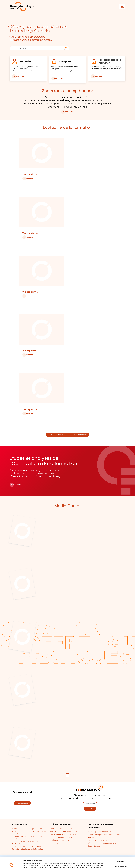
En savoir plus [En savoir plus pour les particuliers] (19, 76)
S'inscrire (90, 809)
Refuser (120, 861)
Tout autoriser (120, 850)
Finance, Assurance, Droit (97, 840)
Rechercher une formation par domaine (27, 829)
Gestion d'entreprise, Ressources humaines (104, 835)
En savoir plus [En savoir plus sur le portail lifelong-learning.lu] (67, 112)
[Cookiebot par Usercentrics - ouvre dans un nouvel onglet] (11, 865)
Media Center (67, 506)
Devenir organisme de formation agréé (65, 843)
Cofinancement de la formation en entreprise (67, 837)
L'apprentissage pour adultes (61, 829)
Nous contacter (22, 803)
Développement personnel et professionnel (104, 843)
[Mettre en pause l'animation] (68, 775)
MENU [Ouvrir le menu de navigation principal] (122, 8)
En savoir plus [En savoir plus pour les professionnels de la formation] (97, 76)
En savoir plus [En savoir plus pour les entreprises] (58, 78)
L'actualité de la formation (68, 128)
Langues (91, 838)
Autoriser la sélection (120, 856)
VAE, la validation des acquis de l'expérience (67, 832)
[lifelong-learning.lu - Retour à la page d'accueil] (22, 7)
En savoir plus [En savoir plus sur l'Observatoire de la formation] (16, 485)
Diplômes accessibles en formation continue (67, 834)
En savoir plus (28, 178)
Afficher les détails (97, 865)
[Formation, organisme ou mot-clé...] (36, 48)
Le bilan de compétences (59, 840)
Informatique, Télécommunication (101, 832)
